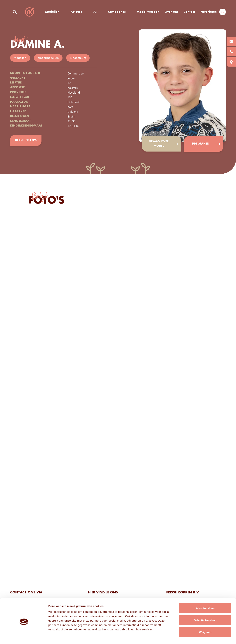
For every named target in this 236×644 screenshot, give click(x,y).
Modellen (52, 12)
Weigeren (205, 620)
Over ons (171, 12)
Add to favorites (218, 37)
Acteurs (77, 12)
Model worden (148, 12)
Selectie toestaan (205, 608)
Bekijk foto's (26, 140)
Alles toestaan (205, 596)
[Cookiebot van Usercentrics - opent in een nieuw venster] (24, 637)
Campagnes (117, 12)
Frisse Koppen (29, 12)
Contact (189, 12)
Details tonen (199, 637)
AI (95, 12)
